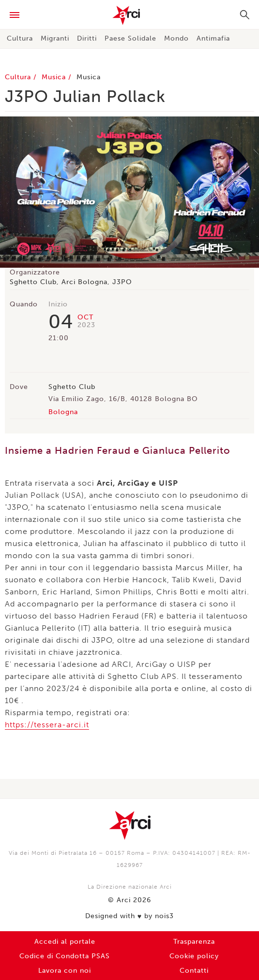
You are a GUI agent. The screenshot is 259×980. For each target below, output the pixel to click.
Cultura (20, 38)
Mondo (176, 38)
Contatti (194, 971)
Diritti (87, 38)
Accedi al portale (65, 942)
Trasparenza (194, 942)
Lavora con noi (65, 971)
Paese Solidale (130, 38)
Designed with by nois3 (129, 916)
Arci (129, 15)
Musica (55, 77)
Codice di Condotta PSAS (65, 956)
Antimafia (213, 38)
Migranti (55, 38)
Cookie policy (194, 956)
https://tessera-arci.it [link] (47, 725)
